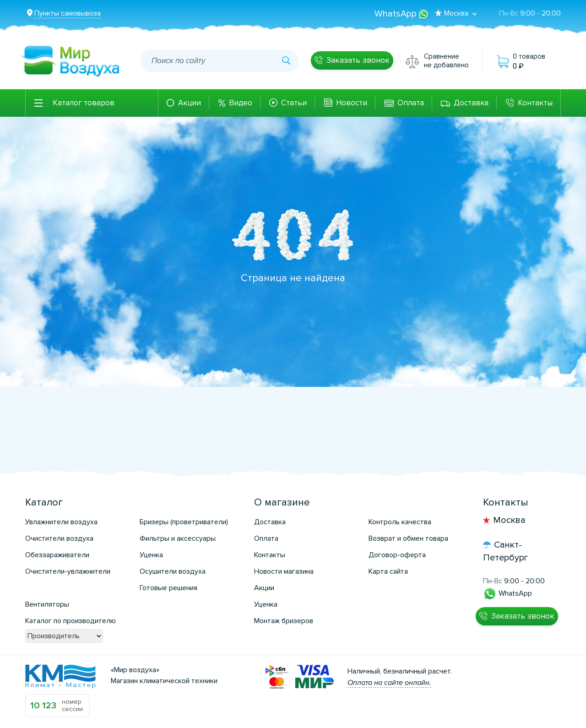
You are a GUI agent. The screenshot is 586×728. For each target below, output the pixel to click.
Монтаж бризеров (284, 621)
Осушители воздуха (173, 571)
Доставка (471, 103)
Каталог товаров (84, 103)
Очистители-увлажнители (68, 571)
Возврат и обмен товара (408, 538)
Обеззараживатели (57, 555)
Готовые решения (168, 588)
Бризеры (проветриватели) (184, 522)
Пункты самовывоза (68, 13)
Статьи (294, 103)
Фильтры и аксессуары (178, 538)
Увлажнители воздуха (61, 522)
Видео (241, 103)
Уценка (151, 555)
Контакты (535, 103)
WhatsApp (401, 14)
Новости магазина (284, 571)
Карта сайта (388, 571)
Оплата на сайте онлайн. (389, 683)
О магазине (282, 503)
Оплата (411, 103)
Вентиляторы (47, 604)
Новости (352, 103)
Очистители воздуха (59, 538)
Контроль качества (400, 522)
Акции (190, 103)
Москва (509, 520)
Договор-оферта (397, 555)
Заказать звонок (358, 60)
